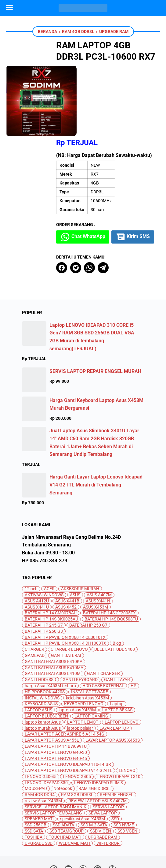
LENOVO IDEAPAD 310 (119, 741)
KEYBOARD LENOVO (84, 669)
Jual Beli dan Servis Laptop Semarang (91, 858)
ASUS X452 (66, 572)
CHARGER (34, 614)
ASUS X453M (96, 572)
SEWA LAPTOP (103, 778)
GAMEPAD (35, 620)
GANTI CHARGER (103, 638)
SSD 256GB (36, 790)
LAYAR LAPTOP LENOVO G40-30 (56, 717)
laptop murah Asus (43, 693)
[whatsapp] (99, 232)
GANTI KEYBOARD (80, 644)
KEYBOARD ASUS (41, 669)
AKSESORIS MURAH (80, 554)
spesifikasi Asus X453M (83, 784)
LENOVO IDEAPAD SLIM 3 (99, 747)
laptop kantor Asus (43, 687)
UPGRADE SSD (39, 808)
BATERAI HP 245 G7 (44, 590)
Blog (117, 608)
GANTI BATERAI (66, 620)
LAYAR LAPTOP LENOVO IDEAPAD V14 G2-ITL (69, 735)
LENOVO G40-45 (41, 741)
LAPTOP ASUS (38, 675)
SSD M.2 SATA (94, 790)
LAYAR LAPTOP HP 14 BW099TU (56, 711)
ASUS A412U (37, 566)
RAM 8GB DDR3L (77, 760)
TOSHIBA (34, 802)
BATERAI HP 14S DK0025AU (51, 584)
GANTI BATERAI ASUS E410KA (54, 626)
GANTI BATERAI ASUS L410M (53, 638)
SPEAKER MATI (39, 784)
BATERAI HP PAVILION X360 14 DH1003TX (65, 608)
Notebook (63, 753)
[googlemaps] (112, 835)
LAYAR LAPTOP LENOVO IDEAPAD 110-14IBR (68, 729)
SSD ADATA (63, 790)
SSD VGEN (127, 796)
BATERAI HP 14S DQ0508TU (111, 584)
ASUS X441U (37, 572)
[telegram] (113, 232)
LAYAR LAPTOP (114, 693)
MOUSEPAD (36, 753)
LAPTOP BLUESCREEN (46, 681)
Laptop (117, 669)
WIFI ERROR (108, 808)
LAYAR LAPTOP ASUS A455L (52, 705)
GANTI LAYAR (117, 644)
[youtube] (68, 835)
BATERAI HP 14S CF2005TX (109, 578)
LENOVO (127, 735)
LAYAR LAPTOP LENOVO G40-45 (56, 723)
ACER (49, 554)
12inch (31, 554)
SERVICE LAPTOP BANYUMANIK (56, 771)
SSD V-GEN (101, 796)
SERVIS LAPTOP (108, 771)
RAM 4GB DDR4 (40, 760)
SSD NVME (124, 790)
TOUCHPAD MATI (65, 802)
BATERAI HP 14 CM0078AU (51, 578)
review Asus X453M (43, 766)
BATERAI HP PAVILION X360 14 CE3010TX (65, 602)
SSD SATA (34, 796)
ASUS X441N (98, 566)
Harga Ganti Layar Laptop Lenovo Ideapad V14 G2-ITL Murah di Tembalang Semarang (96, 449)
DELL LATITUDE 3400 (115, 614)
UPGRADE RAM (103, 802)
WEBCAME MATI (74, 808)
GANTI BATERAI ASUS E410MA (54, 632)
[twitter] (85, 232)
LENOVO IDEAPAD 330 (46, 747)
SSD (115, 784)
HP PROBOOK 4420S (45, 656)
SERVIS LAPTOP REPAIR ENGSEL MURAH (95, 336)
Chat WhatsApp (93, 186)
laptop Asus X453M (77, 675)
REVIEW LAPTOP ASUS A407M (97, 766)
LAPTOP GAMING (91, 681)
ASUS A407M (99, 559)
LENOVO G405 (77, 741)
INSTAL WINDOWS (42, 663)
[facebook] (71, 232)
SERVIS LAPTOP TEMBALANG (53, 778)
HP (134, 650)
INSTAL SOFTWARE (90, 656)
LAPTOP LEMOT (83, 687)
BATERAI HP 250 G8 (44, 596)
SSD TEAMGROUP (67, 796)
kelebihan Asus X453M (87, 663)
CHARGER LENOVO (69, 614)
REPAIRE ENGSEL (117, 760)
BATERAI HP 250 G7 (88, 590)
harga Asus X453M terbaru (50, 650)
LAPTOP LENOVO (122, 687)
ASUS (75, 559)
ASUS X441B (67, 566)
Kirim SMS (88, 202)
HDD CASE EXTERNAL (103, 650)
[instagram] (83, 835)
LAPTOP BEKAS (117, 675)
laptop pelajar (80, 693)
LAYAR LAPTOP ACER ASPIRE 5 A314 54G (65, 699)
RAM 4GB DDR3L (95, 753)
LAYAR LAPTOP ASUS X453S (113, 705)
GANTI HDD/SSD (40, 644)
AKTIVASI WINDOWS (44, 559)
